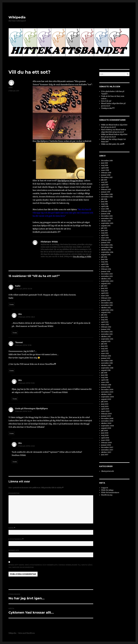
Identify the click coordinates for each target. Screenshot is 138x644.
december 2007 (107, 447)
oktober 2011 (106, 337)
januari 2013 (106, 300)
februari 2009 (106, 414)
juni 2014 (104, 259)
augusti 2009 (106, 399)
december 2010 (107, 361)
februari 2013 (106, 298)
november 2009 (107, 392)
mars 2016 (105, 209)
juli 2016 (104, 199)
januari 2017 (106, 192)
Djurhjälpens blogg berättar (70, 181)
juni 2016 (104, 202)
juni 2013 (104, 288)
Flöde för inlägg (107, 490)
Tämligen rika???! (108, 108)
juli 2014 (104, 257)
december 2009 (107, 390)
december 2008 (107, 419)
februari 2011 (106, 356)
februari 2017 (106, 190)
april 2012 (105, 322)
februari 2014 (106, 269)
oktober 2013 (106, 279)
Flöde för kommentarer (110, 493)
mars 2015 (105, 238)
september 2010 (107, 368)
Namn (12, 528)
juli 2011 (104, 344)
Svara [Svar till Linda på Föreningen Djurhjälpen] (11, 433)
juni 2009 (105, 404)
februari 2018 (106, 173)
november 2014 (107, 247)
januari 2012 (106, 329)
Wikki (11, 87)
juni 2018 (104, 163)
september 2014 (107, 252)
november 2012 (107, 305)
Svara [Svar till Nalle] (11, 304)
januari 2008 (106, 445)
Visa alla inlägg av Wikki (82, 257)
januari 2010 (106, 387)
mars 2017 (105, 187)
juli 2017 (104, 180)
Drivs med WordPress (26, 633)
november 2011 (107, 334)
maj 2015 (104, 233)
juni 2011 (104, 346)
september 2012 (107, 310)
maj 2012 (105, 320)
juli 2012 (104, 315)
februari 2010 (106, 385)
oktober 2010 (106, 365)
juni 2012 (104, 317)
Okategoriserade (108, 471)
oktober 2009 (106, 394)
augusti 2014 (106, 255)
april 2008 (105, 438)
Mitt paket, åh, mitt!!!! (116, 144)
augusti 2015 (106, 226)
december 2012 (107, 303)
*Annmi (19, 342)
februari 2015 (106, 240)
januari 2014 (106, 271)
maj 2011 (104, 349)
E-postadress (16, 539)
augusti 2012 (106, 312)
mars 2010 (105, 382)
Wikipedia (17, 17)
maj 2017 (104, 182)
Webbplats (14, 550)
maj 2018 (105, 165)
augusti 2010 (106, 370)
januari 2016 (106, 214)
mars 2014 (105, 267)
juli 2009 (104, 402)
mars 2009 (105, 411)
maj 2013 (105, 291)
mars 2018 (105, 170)
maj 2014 (105, 262)
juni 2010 (104, 375)
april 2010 (105, 380)
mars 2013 (105, 296)
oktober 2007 (106, 452)
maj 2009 (105, 406)
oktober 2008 (106, 423)
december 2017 (107, 177)
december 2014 (107, 245)
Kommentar (14, 493)
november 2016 (107, 197)
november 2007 (107, 450)
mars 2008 (105, 440)
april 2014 (105, 264)
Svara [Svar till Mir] (15, 333)
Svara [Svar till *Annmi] (11, 370)
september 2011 (107, 339)
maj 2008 (105, 435)
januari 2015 (106, 243)
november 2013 (107, 276)
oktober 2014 (106, 250)
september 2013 (107, 281)
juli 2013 (104, 286)
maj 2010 (105, 378)
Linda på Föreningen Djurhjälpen (31, 408)
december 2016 (107, 194)
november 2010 (107, 363)
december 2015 (107, 216)
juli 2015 (104, 228)
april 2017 (105, 185)
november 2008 (107, 421)
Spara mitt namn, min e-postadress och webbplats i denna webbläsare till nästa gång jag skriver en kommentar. (51, 566)
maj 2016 (104, 204)
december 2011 (107, 332)
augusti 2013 (106, 284)
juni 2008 (105, 433)
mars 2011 (105, 353)
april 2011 (105, 351)
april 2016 (105, 206)
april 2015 (105, 235)
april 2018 (105, 168)
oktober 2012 (106, 308)
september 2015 (107, 223)
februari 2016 (106, 211)
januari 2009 (106, 416)
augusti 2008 (106, 428)
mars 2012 (105, 325)
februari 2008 (106, 443)
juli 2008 (104, 431)
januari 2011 (106, 358)
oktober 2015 (106, 221)
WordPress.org (107, 495)
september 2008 (107, 426)
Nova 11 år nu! (106, 101)
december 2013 (107, 274)
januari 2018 (106, 175)
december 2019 (107, 161)
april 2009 (105, 409)
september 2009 (107, 397)
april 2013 (105, 293)
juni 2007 (105, 455)
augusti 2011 (106, 341)
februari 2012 (106, 327)
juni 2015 (104, 231)
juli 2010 (104, 373)
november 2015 (107, 218)
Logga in (105, 488)
